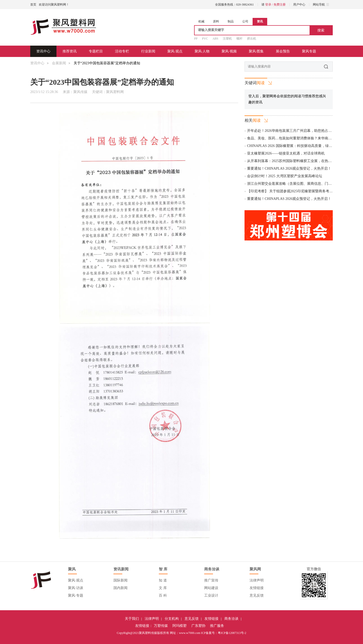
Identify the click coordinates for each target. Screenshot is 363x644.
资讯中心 (43, 51)
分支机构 (172, 619)
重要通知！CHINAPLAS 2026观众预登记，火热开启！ (289, 168)
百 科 (163, 595)
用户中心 (299, 5)
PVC (205, 39)
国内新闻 (120, 588)
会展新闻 (59, 63)
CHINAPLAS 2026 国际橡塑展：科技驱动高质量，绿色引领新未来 (298, 146)
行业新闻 (148, 51)
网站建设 (211, 588)
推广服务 (217, 626)
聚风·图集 (256, 51)
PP (196, 39)
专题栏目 (96, 51)
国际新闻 (120, 580)
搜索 (321, 30)
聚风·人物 (202, 51)
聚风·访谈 (76, 588)
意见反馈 (257, 595)
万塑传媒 (161, 626)
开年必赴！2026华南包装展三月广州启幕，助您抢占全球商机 (295, 131)
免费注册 (280, 5)
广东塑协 (198, 626)
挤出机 (252, 39)
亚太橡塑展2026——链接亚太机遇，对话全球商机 (286, 153)
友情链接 (257, 588)
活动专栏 (122, 51)
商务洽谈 (231, 619)
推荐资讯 (70, 51)
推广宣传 (211, 580)
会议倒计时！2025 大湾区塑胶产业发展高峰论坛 (285, 176)
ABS (215, 39)
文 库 (163, 588)
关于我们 (132, 619)
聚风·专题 (76, 595)
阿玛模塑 (179, 626)
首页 (33, 5)
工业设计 (211, 595)
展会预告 (283, 51)
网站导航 (321, 5)
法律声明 (257, 580)
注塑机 (227, 39)
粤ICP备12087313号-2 (232, 633)
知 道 (163, 580)
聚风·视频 (229, 51)
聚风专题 (309, 51)
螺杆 (239, 39)
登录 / (269, 5)
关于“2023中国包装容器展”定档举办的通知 (107, 63)
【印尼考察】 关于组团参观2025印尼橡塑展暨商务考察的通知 (295, 191)
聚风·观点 (175, 51)
